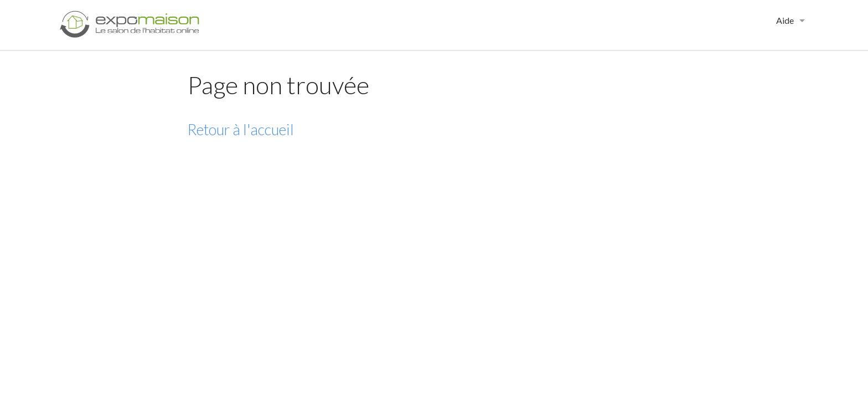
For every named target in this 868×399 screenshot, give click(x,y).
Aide (785, 20)
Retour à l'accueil (241, 129)
